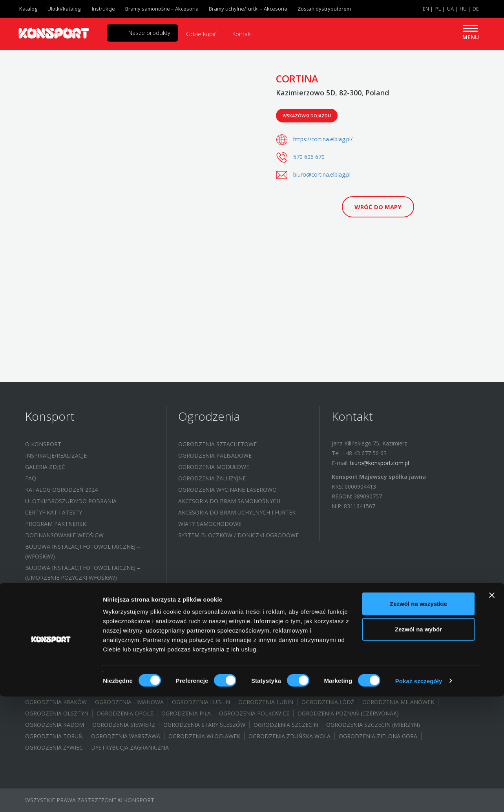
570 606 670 (309, 157)
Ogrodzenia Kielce (233, 691)
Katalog (28, 9)
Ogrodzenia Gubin (53, 679)
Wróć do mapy (378, 207)
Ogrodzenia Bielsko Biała (173, 656)
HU (463, 9)
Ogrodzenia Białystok (127, 668)
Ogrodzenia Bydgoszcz (205, 668)
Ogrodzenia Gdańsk (346, 668)
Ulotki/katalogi (65, 9)
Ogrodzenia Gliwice (415, 668)
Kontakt (242, 34)
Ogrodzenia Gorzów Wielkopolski (141, 679)
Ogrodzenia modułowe (214, 467)
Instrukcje (103, 9)
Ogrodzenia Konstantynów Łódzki (384, 691)
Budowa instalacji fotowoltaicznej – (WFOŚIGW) (83, 551)
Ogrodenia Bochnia (55, 668)
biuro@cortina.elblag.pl (322, 174)
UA (450, 9)
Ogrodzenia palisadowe (215, 455)
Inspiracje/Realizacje (56, 455)
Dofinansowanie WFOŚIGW (64, 535)
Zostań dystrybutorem (324, 9)
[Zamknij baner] (492, 711)
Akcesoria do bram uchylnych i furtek (237, 512)
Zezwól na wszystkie (418, 719)
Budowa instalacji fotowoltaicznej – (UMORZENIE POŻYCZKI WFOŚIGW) (83, 573)
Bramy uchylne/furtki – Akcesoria (248, 9)
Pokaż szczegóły (419, 796)
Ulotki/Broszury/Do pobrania (71, 501)
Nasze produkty (149, 33)
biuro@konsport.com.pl (380, 463)
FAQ (31, 478)
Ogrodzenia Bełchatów (257, 656)
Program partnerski (56, 524)
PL (438, 9)
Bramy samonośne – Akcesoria (162, 9)
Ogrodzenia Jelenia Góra (159, 691)
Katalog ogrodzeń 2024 (61, 490)
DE (476, 9)
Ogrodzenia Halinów (381, 679)
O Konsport (43, 444)
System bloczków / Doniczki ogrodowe (238, 535)
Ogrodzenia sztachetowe (217, 444)
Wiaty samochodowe (210, 524)
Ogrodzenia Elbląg (278, 668)
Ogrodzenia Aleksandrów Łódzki (76, 656)
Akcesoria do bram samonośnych (229, 501)
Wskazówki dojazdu (307, 116)
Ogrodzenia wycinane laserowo (227, 490)
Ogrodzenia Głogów (310, 679)
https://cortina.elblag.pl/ (323, 139)
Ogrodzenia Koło (296, 691)
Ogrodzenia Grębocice (236, 679)
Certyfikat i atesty (54, 512)
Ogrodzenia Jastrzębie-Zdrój (69, 691)
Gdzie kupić (201, 34)
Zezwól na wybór (418, 745)
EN (426, 9)
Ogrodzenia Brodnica (334, 656)
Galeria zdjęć (45, 467)
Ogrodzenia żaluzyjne (212, 478)
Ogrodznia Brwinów (407, 656)
